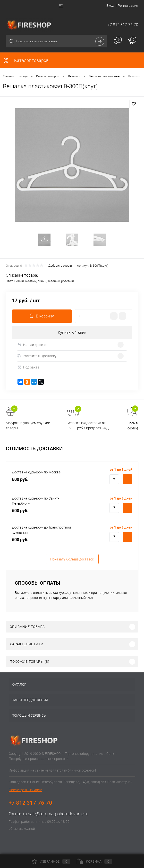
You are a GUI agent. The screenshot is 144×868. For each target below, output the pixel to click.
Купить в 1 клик (72, 333)
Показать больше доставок (72, 559)
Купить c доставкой (127, 479)
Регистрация (128, 6)
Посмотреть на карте (25, 790)
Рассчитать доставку (37, 356)
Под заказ (28, 367)
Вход (110, 6)
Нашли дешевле (33, 345)
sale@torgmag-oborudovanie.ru (58, 814)
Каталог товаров (26, 60)
